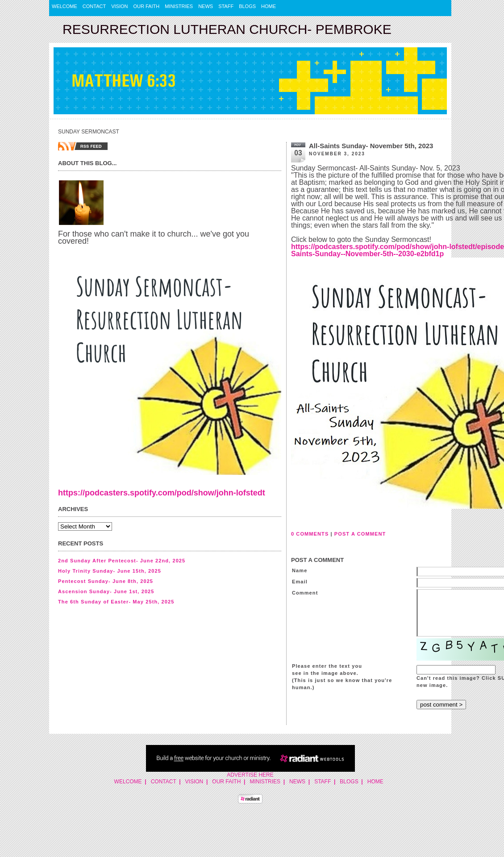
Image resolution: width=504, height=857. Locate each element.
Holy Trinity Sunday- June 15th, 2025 (110, 571)
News (206, 6)
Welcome (65, 6)
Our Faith (147, 6)
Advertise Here (250, 775)
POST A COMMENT (360, 534)
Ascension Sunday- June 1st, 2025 (106, 591)
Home (269, 6)
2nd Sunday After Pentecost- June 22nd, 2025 (122, 561)
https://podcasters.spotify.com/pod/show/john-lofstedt (162, 493)
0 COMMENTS (310, 534)
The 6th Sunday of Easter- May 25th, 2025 (116, 602)
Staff (226, 6)
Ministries (179, 6)
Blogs (247, 6)
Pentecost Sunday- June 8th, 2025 (106, 581)
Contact (94, 6)
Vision (119, 6)
